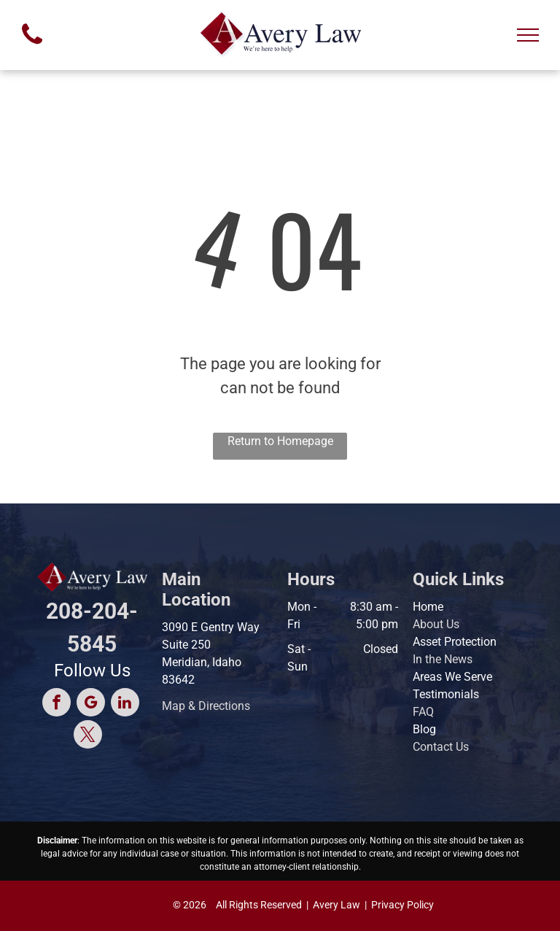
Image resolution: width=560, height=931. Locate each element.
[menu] (528, 35)
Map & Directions (206, 706)
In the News (443, 659)
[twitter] (88, 736)
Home (428, 607)
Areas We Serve (452, 677)
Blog (424, 729)
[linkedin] (125, 704)
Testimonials (446, 694)
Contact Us (441, 747)
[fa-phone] (32, 48)
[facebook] (57, 704)
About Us (436, 624)
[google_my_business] (91, 704)
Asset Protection (455, 642)
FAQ (423, 712)
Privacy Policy (402, 905)
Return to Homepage (280, 441)
